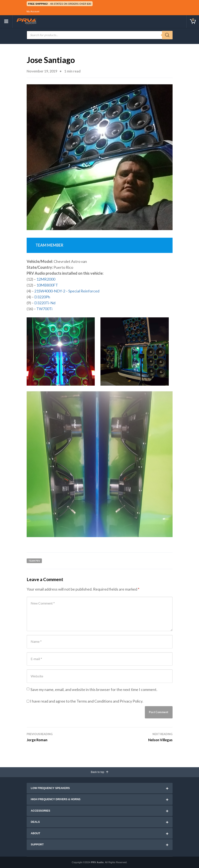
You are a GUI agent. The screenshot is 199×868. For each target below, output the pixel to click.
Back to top (99, 772)
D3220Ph (42, 297)
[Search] (167, 35)
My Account (33, 11)
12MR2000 (46, 279)
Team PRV (34, 561)
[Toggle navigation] (6, 22)
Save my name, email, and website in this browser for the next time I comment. (94, 689)
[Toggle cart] (193, 22)
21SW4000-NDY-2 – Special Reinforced (67, 291)
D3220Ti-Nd (45, 303)
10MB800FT (47, 285)
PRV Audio (97, 862)
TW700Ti (44, 309)
